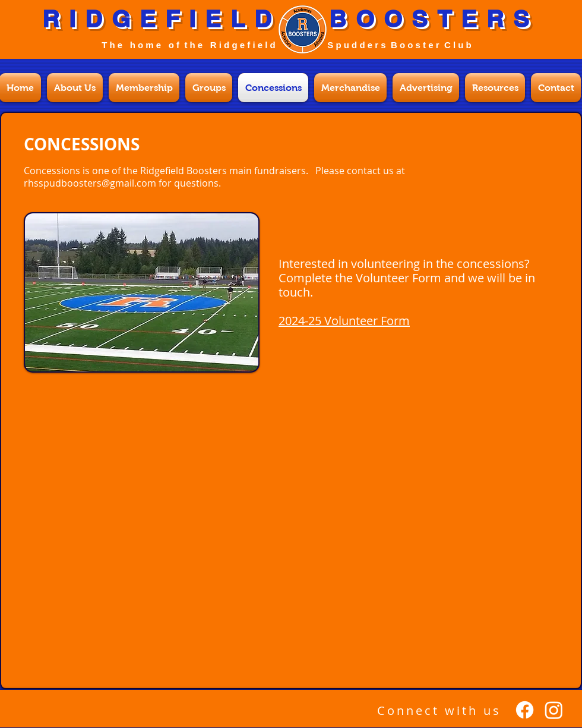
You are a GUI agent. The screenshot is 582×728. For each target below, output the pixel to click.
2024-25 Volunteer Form (344, 321)
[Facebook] (525, 710)
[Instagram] (554, 710)
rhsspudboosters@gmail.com (90, 183)
